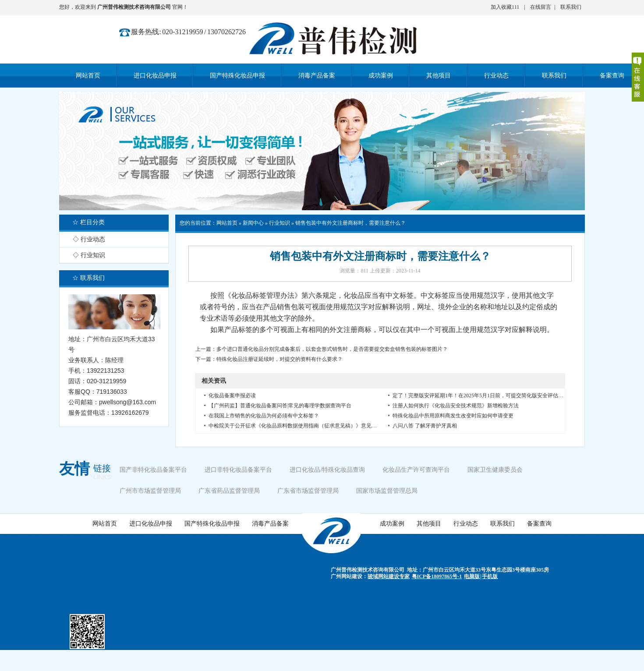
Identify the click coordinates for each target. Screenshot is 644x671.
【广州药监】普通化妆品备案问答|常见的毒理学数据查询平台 (280, 406)
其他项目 (429, 524)
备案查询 (539, 524)
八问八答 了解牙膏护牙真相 (425, 426)
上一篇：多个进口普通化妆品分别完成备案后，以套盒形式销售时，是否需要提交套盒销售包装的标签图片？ (322, 349)
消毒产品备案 (270, 524)
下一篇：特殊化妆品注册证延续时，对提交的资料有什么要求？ (269, 359)
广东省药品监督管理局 (229, 491)
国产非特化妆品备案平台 (153, 470)
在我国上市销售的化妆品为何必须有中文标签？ (264, 416)
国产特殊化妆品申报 (212, 524)
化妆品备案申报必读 (232, 396)
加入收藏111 (505, 7)
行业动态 (466, 524)
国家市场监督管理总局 (387, 491)
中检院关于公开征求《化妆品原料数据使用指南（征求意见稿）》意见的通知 (298, 426)
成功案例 (392, 524)
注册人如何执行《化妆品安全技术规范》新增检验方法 (456, 406)
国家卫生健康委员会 (495, 470)
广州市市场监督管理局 (150, 491)
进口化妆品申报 (151, 524)
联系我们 (571, 7)
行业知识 (280, 223)
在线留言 (541, 7)
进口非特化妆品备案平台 (238, 470)
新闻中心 (253, 223)
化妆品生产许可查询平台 (416, 470)
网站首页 (227, 223)
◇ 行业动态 (89, 239)
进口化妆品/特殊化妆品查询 (327, 470)
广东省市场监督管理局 (308, 491)
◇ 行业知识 (89, 255)
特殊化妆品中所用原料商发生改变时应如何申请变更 (453, 416)
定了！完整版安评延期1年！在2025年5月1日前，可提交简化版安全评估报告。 (483, 396)
